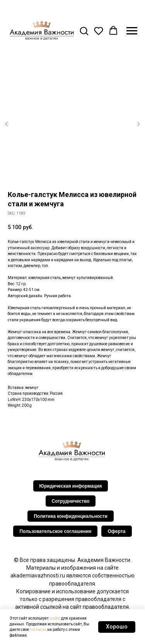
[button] (84, 31)
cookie (55, 618)
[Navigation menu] (132, 31)
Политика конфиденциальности (71, 516)
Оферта (116, 531)
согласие (38, 629)
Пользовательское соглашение (55, 531)
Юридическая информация (71, 486)
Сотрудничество (71, 501)
